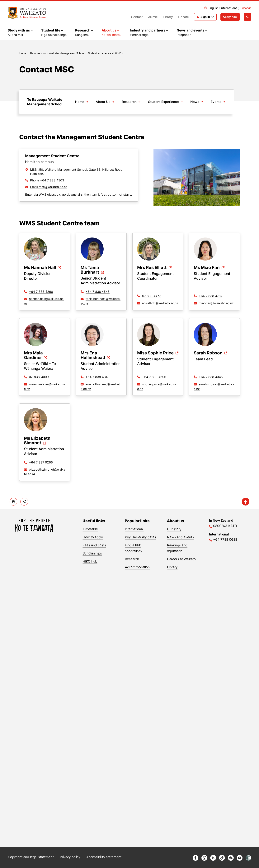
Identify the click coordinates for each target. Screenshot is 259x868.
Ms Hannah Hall (40, 268)
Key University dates (141, 537)
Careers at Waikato (181, 559)
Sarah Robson (208, 353)
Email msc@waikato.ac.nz (49, 187)
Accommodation (137, 567)
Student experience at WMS (104, 53)
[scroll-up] (246, 502)
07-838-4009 (39, 377)
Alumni (153, 17)
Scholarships (92, 553)
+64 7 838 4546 (98, 292)
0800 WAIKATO (225, 526)
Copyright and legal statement (31, 857)
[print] (13, 502)
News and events (181, 537)
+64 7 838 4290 (41, 292)
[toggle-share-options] (24, 502)
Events (216, 102)
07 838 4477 (151, 296)
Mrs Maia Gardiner (33, 355)
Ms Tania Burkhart (90, 270)
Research (129, 102)
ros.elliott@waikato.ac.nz (160, 303)
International (134, 529)
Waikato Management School (67, 53)
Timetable (90, 529)
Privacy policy (70, 857)
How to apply (93, 537)
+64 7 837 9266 (41, 462)
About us (35, 53)
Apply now (230, 17)
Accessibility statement (104, 857)
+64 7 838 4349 (98, 377)
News (195, 102)
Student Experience (163, 102)
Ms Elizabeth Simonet (37, 441)
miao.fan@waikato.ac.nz (216, 303)
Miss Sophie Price (155, 353)
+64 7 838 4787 (211, 296)
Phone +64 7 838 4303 (47, 180)
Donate (184, 17)
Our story (174, 529)
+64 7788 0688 (225, 540)
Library (168, 17)
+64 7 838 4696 (154, 377)
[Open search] (247, 17)
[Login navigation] (205, 17)
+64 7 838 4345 (211, 377)
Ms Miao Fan (207, 268)
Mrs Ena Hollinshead (93, 355)
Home (23, 53)
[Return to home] (27, 13)
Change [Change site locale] (247, 8)
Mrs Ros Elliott (152, 268)
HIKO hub (90, 561)
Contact (137, 17)
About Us (103, 102)
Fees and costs (94, 545)
